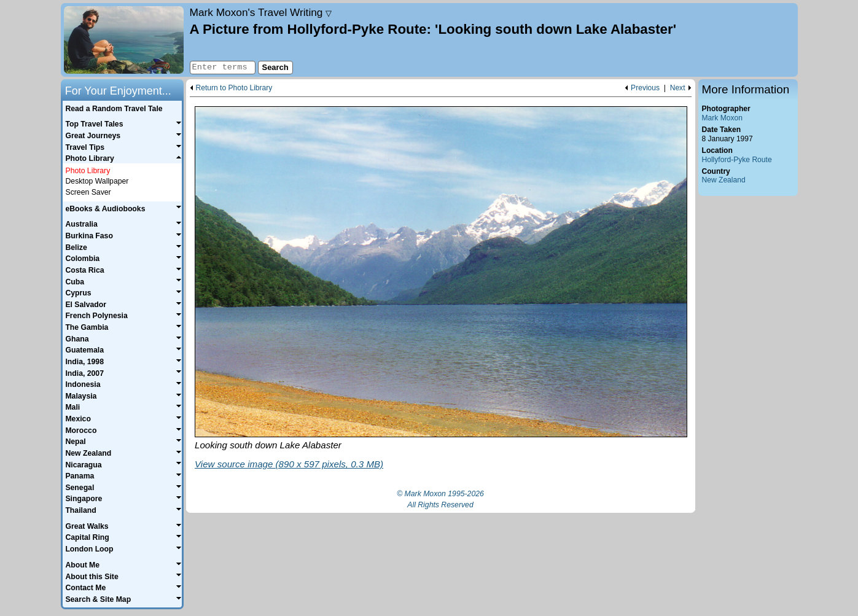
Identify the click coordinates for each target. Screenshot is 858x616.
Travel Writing (261, 12)
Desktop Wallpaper (97, 181)
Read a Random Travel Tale (114, 109)
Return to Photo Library (234, 88)
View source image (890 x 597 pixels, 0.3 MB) (289, 464)
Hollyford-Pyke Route (737, 160)
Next (678, 88)
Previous (645, 88)
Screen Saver (88, 192)
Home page (124, 40)
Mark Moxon (722, 118)
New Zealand (724, 180)
